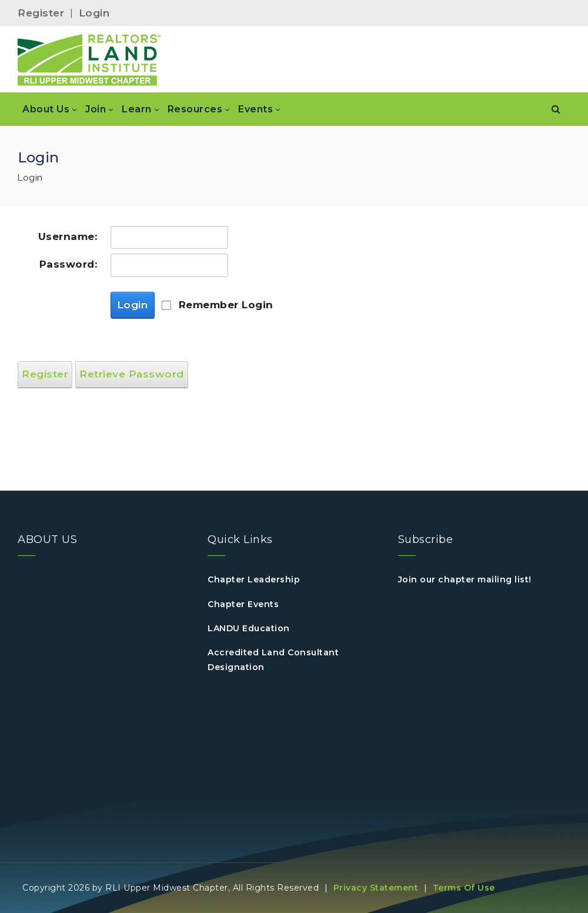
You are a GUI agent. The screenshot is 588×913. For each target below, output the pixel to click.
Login (94, 13)
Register (41, 13)
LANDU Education (249, 628)
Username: (68, 236)
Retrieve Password (132, 374)
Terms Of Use (464, 888)
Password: (69, 264)
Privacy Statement (376, 888)
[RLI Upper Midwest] (89, 59)
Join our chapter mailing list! (465, 579)
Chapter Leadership (254, 579)
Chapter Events (243, 604)
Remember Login (226, 305)
